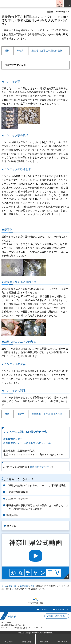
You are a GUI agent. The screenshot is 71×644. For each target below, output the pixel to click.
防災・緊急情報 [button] (60, 6)
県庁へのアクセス (57, 616)
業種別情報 (24, 586)
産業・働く (13, 586)
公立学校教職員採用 (17, 492)
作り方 (20, 51)
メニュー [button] (67, 6)
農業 (32, 586)
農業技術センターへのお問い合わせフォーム (27, 443)
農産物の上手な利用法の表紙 (47, 51)
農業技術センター (13, 439)
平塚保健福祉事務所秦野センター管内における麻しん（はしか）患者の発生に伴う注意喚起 (37, 507)
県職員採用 (12, 515)
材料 (7, 51)
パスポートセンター (17, 499)
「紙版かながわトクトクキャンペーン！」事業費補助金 (36, 485)
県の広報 (11, 526)
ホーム (4, 586)
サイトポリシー (62, 609)
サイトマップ (45, 609)
